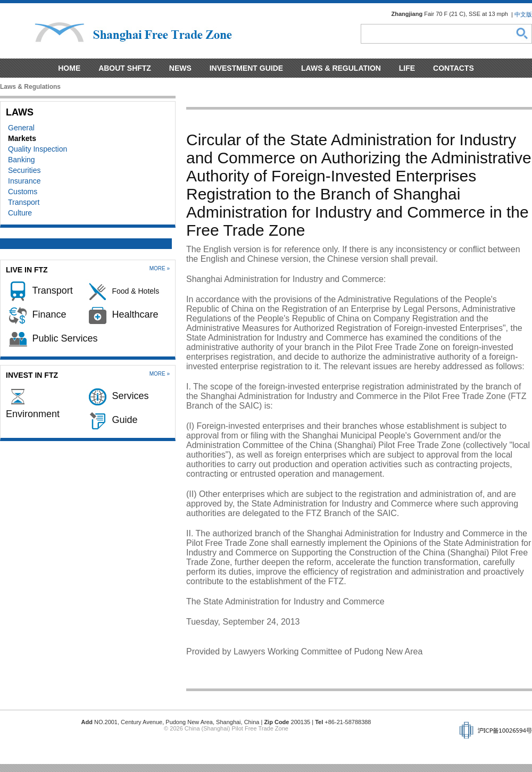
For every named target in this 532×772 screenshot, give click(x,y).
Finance (49, 314)
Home (69, 68)
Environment (33, 414)
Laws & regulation (341, 68)
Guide (124, 420)
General (21, 128)
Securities (24, 170)
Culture (20, 213)
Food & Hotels (135, 291)
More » (160, 268)
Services (130, 396)
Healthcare (135, 314)
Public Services (65, 338)
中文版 (523, 14)
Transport (24, 202)
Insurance (24, 181)
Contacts (454, 68)
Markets (22, 138)
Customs (23, 192)
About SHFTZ (125, 68)
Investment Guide (246, 68)
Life (407, 68)
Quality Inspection (38, 149)
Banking (22, 160)
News (180, 68)
